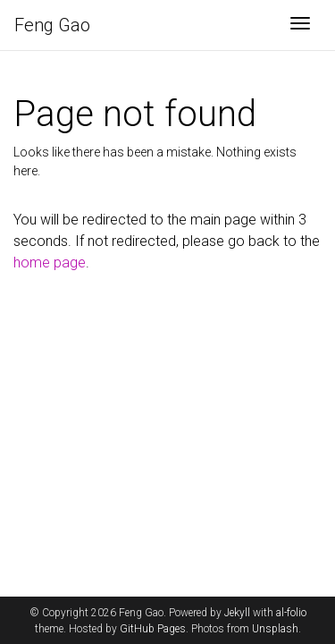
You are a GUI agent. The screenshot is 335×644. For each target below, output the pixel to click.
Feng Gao (52, 25)
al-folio (291, 613)
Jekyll (237, 613)
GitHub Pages (153, 629)
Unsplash (275, 629)
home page (50, 263)
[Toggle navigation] (300, 25)
